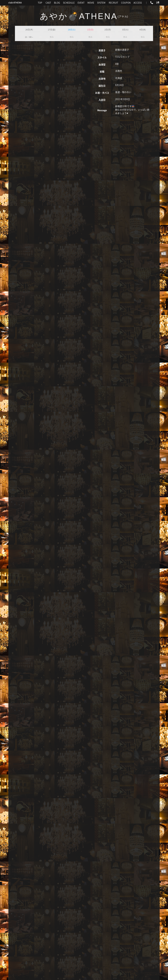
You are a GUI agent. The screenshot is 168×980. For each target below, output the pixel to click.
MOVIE (91, 3)
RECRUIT (113, 3)
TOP (40, 3)
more (38, 887)
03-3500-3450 (84, 931)
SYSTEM (101, 3)
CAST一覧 (20, 901)
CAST (48, 3)
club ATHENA (15, 3)
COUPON (126, 3)
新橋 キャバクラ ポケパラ (67, 973)
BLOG (57, 3)
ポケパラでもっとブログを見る (137, 901)
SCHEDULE (69, 3)
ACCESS (138, 3)
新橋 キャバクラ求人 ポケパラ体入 (97, 973)
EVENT (81, 3)
